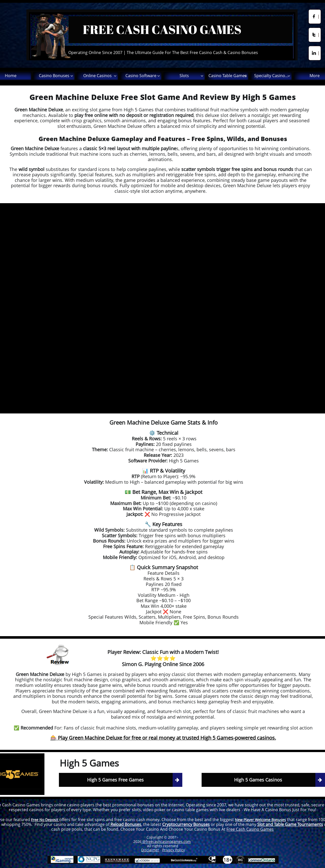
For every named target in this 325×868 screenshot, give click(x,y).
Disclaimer (150, 850)
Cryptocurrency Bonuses (186, 824)
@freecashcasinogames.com (166, 841)
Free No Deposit (45, 820)
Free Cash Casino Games (250, 829)
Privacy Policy (174, 850)
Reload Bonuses (125, 824)
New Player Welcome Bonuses (260, 820)
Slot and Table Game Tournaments (290, 824)
